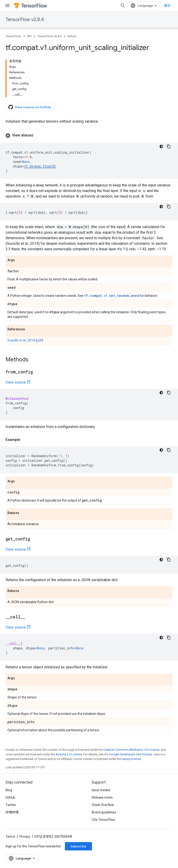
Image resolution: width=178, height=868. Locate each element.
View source (16, 382)
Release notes (102, 797)
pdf (39, 340)
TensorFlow (13, 36)
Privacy (25, 837)
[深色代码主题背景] (161, 146)
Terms (10, 837)
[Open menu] (7, 6)
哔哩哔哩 (12, 812)
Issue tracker (101, 790)
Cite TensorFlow (103, 820)
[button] (89, 135)
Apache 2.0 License (69, 754)
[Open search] (123, 6)
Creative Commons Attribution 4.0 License (131, 750)
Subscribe (78, 846)
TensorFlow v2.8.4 (25, 20)
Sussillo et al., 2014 (21, 340)
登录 (167, 6)
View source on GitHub (30, 107)
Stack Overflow (103, 805)
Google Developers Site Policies (131, 754)
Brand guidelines (104, 812)
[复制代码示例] (169, 146)
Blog (9, 790)
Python (72, 36)
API (29, 36)
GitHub (10, 797)
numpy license (131, 759)
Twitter (11, 805)
